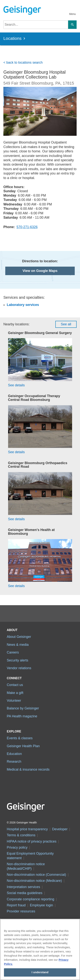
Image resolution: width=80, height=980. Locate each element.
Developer (60, 829)
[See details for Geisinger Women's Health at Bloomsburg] (40, 564)
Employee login (42, 905)
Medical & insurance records (28, 769)
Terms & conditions (21, 835)
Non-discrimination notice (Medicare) (34, 881)
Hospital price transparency (27, 829)
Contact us (15, 685)
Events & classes (20, 738)
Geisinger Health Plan (23, 746)
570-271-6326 (27, 227)
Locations (12, 38)
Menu (72, 14)
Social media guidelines (25, 893)
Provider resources (21, 911)
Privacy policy (17, 847)
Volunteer (14, 701)
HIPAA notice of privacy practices (32, 841)
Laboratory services (23, 305)
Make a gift (15, 693)
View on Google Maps (40, 271)
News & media (18, 645)
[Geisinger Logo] (22, 10)
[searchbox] (36, 25)
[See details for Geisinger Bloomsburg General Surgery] (40, 363)
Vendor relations (19, 668)
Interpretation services (23, 887)
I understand (40, 972)
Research (14, 762)
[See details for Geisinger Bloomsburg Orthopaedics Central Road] (40, 497)
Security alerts (18, 660)
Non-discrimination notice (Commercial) (36, 875)
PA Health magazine (22, 716)
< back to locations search (23, 63)
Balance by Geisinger (23, 708)
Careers (13, 652)
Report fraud (16, 905)
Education (14, 754)
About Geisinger (19, 637)
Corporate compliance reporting (30, 899)
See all (66, 324)
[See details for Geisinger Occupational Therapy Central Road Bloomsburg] (40, 430)
